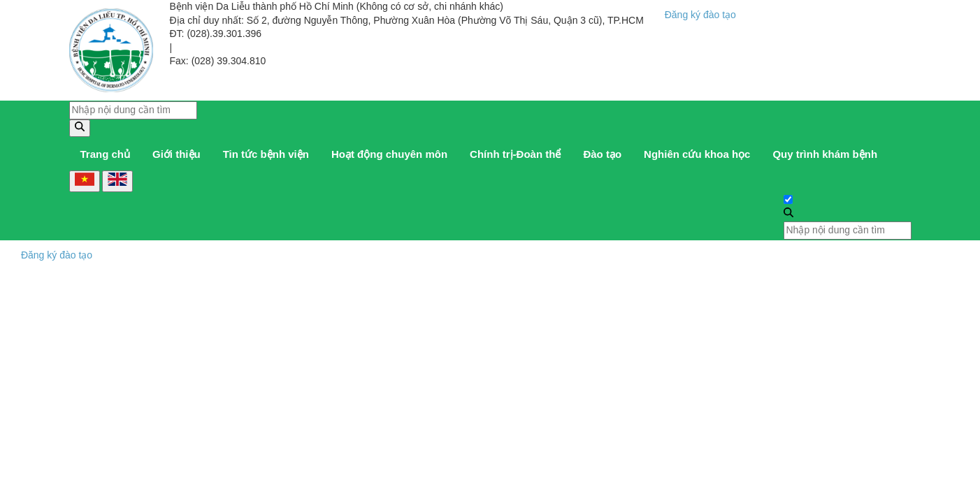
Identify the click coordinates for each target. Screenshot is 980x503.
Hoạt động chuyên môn (389, 154)
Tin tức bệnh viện (266, 154)
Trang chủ (106, 154)
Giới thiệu (176, 154)
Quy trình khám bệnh (825, 154)
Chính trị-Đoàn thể (515, 154)
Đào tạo (602, 154)
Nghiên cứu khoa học (697, 154)
